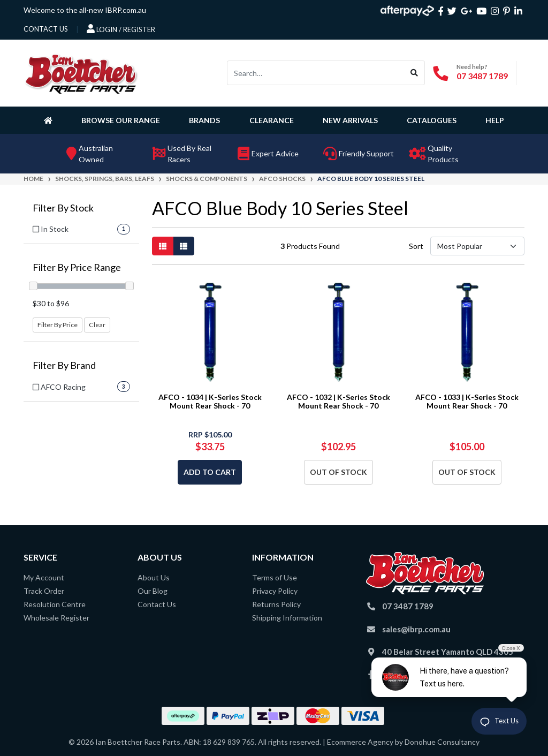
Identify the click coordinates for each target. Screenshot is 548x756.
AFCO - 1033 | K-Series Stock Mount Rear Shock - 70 (467, 402)
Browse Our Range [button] (121, 120)
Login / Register (121, 29)
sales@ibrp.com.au (416, 629)
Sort (416, 246)
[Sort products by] (477, 246)
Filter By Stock (63, 208)
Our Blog (153, 591)
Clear (97, 325)
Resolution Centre (55, 604)
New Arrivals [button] (350, 120)
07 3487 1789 (482, 76)
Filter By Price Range (77, 267)
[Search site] (414, 73)
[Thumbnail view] (163, 246)
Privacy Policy (275, 591)
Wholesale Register (56, 618)
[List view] (184, 246)
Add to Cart (210, 472)
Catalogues (432, 120)
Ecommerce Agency (360, 742)
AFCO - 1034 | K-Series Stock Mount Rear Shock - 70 (210, 402)
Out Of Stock (338, 472)
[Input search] (316, 73)
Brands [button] (204, 120)
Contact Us (157, 604)
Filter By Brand (64, 365)
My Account (44, 577)
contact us (46, 29)
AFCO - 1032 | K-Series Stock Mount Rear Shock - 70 (338, 402)
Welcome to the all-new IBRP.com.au (85, 10)
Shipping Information (287, 618)
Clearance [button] (272, 120)
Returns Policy (276, 604)
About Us (154, 577)
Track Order (44, 591)
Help (495, 120)
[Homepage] (50, 120)
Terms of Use (275, 577)
